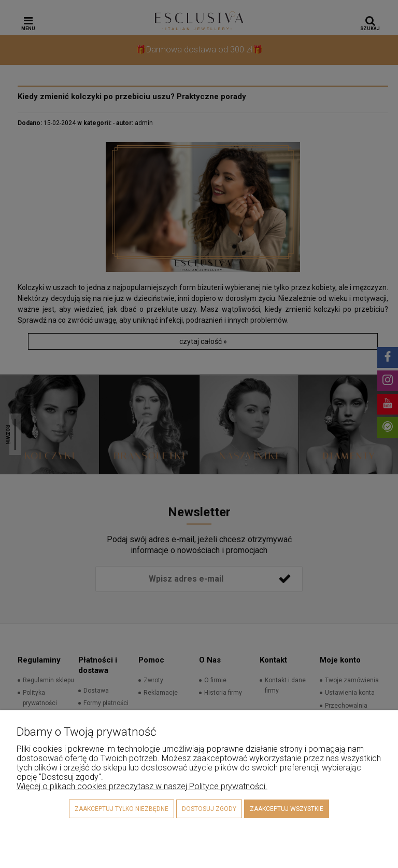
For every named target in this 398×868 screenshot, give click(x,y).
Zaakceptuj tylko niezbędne (122, 809)
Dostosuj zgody (209, 809)
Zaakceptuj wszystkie (287, 809)
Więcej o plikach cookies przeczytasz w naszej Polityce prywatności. (142, 786)
